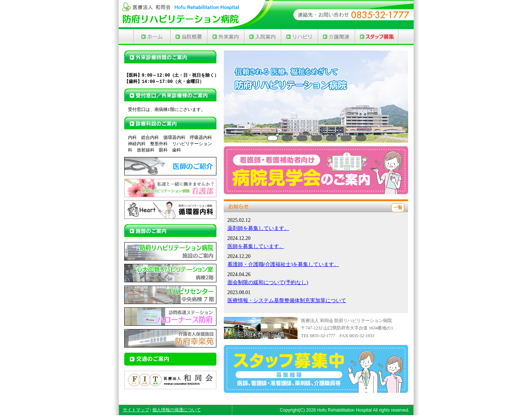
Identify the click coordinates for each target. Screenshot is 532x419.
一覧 (398, 207)
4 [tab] (317, 138)
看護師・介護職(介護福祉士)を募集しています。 (283, 264)
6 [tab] (346, 138)
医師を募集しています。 (256, 246)
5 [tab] (331, 138)
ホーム (152, 37)
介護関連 (336, 37)
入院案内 (262, 37)
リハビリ (299, 37)
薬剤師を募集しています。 (258, 228)
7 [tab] (361, 138)
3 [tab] (302, 138)
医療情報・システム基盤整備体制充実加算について (287, 301)
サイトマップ (136, 410)
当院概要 (189, 37)
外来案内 (226, 37)
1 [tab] (272, 138)
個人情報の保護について (177, 410)
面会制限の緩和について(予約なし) (268, 282)
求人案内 (377, 37)
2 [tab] (287, 138)
